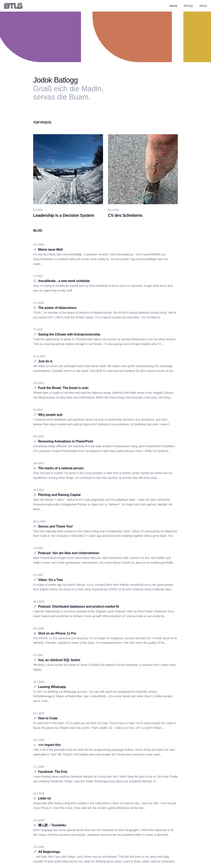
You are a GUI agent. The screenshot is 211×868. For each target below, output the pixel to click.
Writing (188, 6)
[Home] (13, 6)
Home (173, 6)
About (203, 6)
